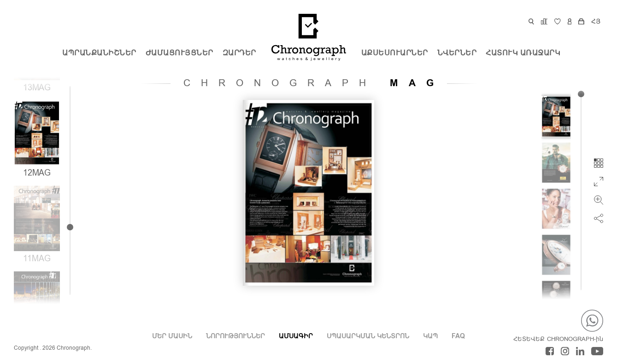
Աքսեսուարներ (395, 53)
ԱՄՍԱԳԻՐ (296, 336)
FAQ (458, 336)
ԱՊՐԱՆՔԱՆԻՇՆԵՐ (99, 53)
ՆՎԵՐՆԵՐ (457, 53)
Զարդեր (239, 53)
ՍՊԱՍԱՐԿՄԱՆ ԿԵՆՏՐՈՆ (368, 336)
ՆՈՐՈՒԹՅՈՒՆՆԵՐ (235, 336)
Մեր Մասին (172, 336)
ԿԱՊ (430, 336)
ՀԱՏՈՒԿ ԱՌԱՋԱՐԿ (523, 53)
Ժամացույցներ (179, 53)
